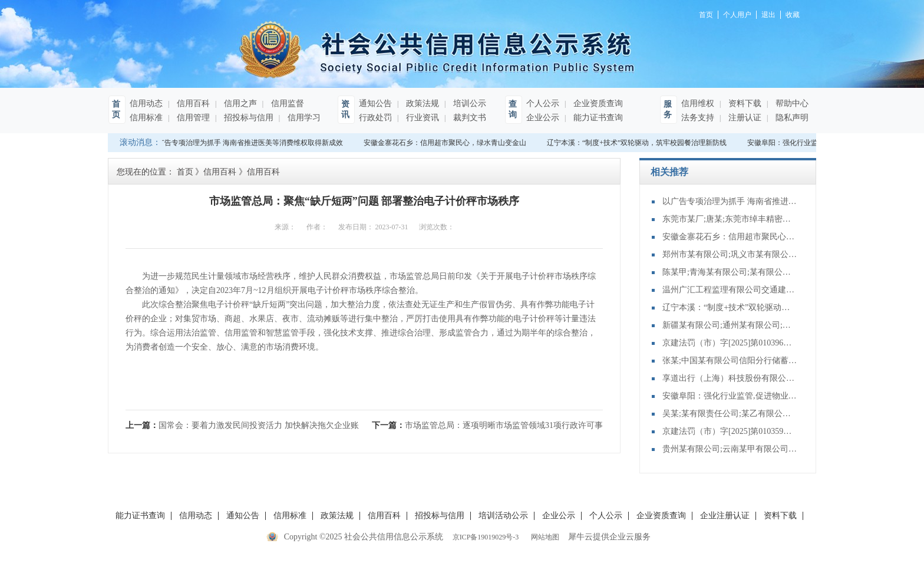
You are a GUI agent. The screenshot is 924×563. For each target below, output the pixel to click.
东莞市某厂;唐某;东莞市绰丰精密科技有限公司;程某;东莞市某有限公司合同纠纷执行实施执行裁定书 (730, 219)
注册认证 (744, 118)
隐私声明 (791, 118)
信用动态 (146, 103)
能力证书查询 (597, 118)
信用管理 (192, 118)
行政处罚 (375, 118)
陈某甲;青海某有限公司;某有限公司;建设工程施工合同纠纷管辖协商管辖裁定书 (730, 272)
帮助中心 (791, 103)
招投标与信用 (247, 118)
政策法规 (421, 103)
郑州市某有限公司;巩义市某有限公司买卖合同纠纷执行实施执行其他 (730, 254)
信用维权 (698, 103)
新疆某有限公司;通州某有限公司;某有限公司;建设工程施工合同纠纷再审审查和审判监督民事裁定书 (730, 325)
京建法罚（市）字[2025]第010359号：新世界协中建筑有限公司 (730, 431)
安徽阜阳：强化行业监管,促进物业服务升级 (730, 396)
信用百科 (192, 103)
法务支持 (698, 118)
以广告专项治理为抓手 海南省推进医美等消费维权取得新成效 (249, 143)
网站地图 (543, 537)
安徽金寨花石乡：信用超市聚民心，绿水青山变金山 (447, 143)
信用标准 (146, 118)
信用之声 (239, 103)
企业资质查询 (597, 103)
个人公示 (543, 103)
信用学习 (303, 118)
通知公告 (375, 103)
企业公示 (543, 118)
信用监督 (286, 103)
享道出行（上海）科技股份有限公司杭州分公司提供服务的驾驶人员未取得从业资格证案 (730, 378)
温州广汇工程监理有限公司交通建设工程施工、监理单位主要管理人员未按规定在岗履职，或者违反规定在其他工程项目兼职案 (730, 290)
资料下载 (744, 103)
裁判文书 (468, 118)
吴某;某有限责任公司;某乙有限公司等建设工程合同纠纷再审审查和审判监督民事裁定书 (730, 414)
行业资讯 (421, 118)
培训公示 (468, 103)
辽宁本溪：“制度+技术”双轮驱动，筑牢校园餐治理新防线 (639, 143)
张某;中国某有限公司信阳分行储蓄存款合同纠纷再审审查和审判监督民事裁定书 (730, 360)
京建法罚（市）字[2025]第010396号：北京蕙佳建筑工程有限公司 (730, 343)
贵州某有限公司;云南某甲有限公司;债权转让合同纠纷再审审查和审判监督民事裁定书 (730, 449)
